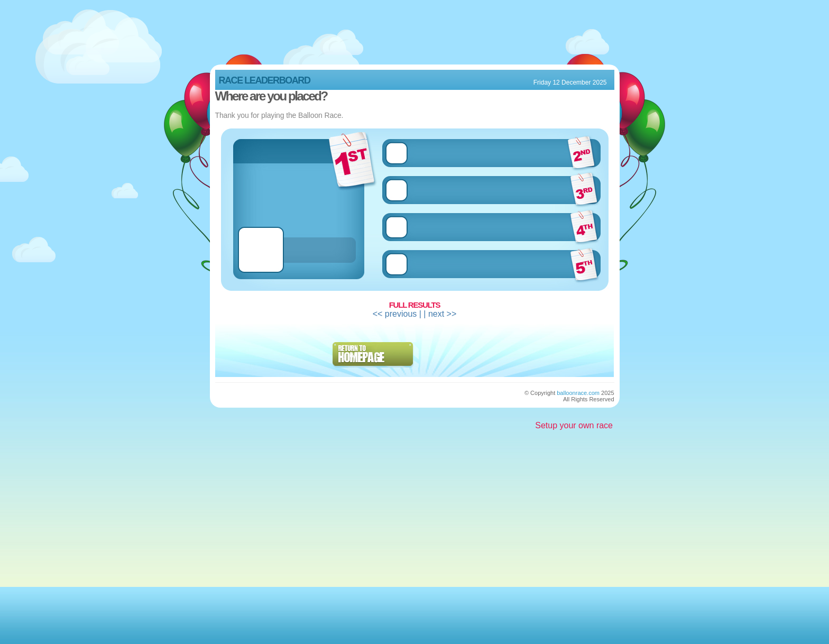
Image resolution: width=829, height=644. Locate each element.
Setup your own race (574, 425)
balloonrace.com (578, 393)
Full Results (415, 305)
